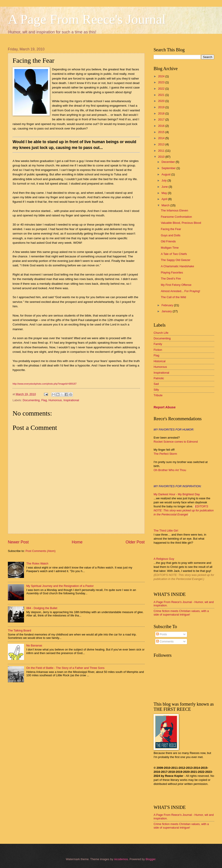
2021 (162, 95)
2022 (162, 89)
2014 (162, 138)
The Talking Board (20, 630)
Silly (156, 390)
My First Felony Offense (176, 285)
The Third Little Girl (166, 531)
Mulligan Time (170, 248)
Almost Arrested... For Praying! (180, 291)
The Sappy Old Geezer (176, 260)
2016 (162, 126)
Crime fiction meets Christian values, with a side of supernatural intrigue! (181, 613)
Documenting (31, 400)
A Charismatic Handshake (177, 266)
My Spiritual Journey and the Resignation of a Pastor (60, 586)
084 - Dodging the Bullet (42, 608)
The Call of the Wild (173, 297)
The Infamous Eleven (174, 210)
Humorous (55, 400)
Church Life (161, 333)
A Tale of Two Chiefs (174, 254)
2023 (162, 82)
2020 (162, 101)
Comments (165, 641)
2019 (162, 107)
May (165, 193)
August (166, 174)
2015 (162, 132)
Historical (160, 361)
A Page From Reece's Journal (87, 19)
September (169, 168)
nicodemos (121, 859)
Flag (44, 400)
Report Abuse (165, 407)
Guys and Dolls (171, 235)
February (168, 305)
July (164, 180)
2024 (162, 76)
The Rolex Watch (37, 563)
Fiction (158, 350)
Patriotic (159, 378)
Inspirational (71, 400)
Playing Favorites (172, 272)
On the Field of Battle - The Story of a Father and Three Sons (65, 668)
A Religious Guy (164, 559)
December (169, 162)
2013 (162, 144)
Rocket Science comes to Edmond (176, 442)
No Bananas (34, 645)
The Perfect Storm (165, 454)
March (166, 205)
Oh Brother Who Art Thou (170, 470)
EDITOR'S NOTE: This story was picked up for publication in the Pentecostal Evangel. (184, 510)
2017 (162, 120)
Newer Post (18, 542)
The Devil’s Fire (171, 279)
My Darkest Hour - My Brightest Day (177, 494)
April (165, 199)
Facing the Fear (171, 229)
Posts (161, 634)
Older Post (135, 542)
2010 (162, 157)
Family (158, 344)
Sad (156, 384)
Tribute (158, 395)
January (167, 311)
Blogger (150, 859)
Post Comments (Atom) (41, 551)
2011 (162, 151)
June (165, 187)
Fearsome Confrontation (176, 217)
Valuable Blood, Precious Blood (181, 223)
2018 (162, 113)
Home (77, 542)
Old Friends (168, 241)
